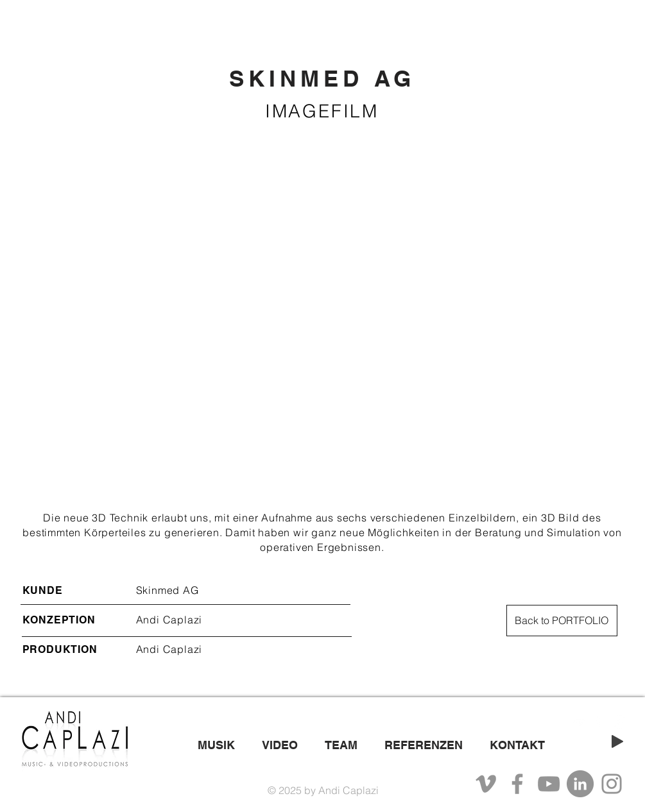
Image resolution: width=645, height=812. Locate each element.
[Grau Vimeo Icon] (486, 784)
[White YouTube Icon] (579, 722)
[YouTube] (549, 784)
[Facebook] (517, 784)
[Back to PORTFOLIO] (562, 621)
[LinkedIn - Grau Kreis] (580, 784)
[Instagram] (612, 784)
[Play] (617, 741)
